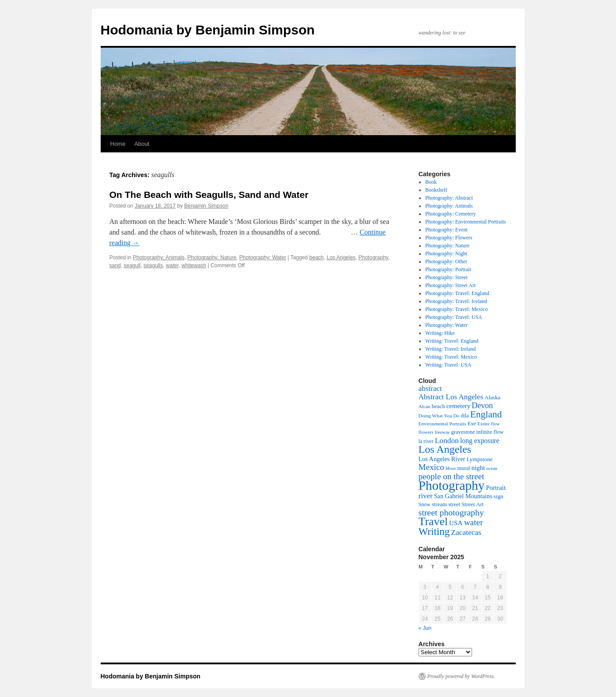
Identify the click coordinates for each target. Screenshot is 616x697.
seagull (132, 265)
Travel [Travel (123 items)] (433, 521)
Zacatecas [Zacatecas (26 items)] (466, 532)
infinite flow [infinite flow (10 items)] (490, 432)
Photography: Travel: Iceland (456, 301)
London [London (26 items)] (447, 440)
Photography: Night (446, 254)
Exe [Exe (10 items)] (472, 424)
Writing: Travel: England (452, 341)
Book (431, 182)
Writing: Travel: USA (448, 365)
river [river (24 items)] (426, 496)
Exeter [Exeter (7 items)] (484, 424)
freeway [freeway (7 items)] (442, 432)
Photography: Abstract (449, 198)
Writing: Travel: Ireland (450, 349)
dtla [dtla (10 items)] (465, 416)
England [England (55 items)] (486, 414)
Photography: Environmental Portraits (466, 222)
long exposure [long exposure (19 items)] (480, 441)
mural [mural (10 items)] (464, 468)
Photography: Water (263, 258)
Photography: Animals (159, 258)
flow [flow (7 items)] (495, 424)
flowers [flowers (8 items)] (426, 432)
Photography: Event (446, 230)
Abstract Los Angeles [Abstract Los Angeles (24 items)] (451, 397)
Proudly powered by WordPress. (461, 676)
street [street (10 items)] (454, 504)
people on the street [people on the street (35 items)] (452, 476)
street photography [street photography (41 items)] (451, 512)
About (142, 144)
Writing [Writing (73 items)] (434, 531)
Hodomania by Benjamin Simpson (208, 30)
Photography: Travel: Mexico (456, 309)
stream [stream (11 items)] (440, 504)
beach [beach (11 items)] (438, 406)
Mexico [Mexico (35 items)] (431, 467)
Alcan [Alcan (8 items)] (425, 406)
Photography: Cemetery (450, 214)
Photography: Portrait (448, 269)
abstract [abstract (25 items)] (430, 388)
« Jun (425, 628)
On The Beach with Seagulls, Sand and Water (209, 195)
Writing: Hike (440, 333)
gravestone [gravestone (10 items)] (463, 432)
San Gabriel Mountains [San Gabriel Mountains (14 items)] (463, 496)
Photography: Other (446, 261)
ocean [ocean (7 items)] (492, 468)
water (172, 265)
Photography (373, 258)
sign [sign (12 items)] (499, 496)
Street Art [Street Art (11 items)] (472, 504)
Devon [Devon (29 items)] (482, 405)
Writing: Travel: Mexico (451, 357)
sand (115, 265)
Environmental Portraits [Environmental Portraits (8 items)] (442, 424)
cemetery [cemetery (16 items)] (459, 406)
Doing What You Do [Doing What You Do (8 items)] (439, 416)
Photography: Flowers (449, 238)
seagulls (153, 265)
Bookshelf (436, 190)
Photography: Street (446, 277)
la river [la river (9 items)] (426, 441)
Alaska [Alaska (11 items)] (492, 397)
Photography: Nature (212, 258)
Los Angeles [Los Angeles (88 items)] (445, 449)
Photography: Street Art (450, 285)
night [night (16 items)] (478, 468)
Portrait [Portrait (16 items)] (496, 488)
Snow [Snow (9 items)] (425, 504)
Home (118, 144)
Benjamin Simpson (206, 206)
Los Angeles (341, 258)
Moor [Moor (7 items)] (451, 468)
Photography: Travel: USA (454, 317)
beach (316, 258)
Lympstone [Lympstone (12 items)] (479, 459)
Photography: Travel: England (457, 293)
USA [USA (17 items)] (456, 523)
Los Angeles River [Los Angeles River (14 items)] (442, 459)
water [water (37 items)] (474, 522)
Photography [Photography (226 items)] (452, 485)
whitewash (194, 265)
